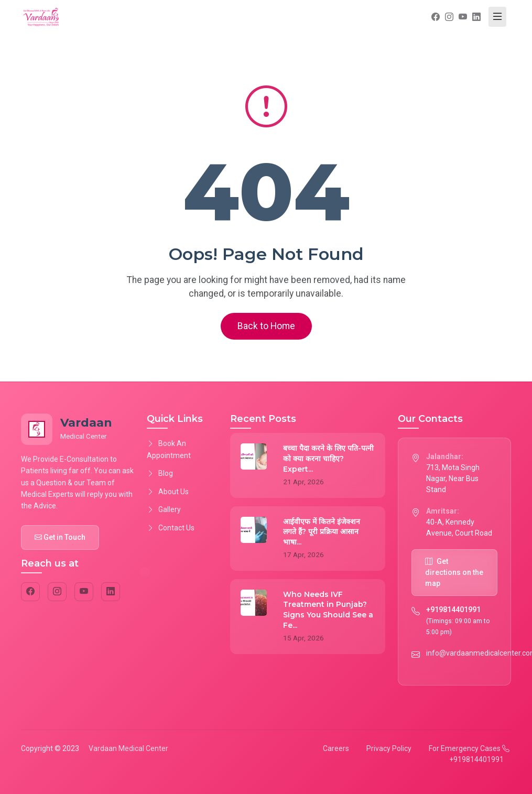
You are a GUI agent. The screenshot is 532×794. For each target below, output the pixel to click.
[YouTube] (84, 592)
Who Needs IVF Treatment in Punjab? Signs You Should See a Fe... (328, 610)
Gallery (164, 509)
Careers (336, 748)
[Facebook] (30, 592)
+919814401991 (453, 610)
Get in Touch (60, 537)
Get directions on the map (454, 572)
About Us (168, 492)
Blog (160, 473)
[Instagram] (57, 592)
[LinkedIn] (111, 592)
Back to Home (266, 326)
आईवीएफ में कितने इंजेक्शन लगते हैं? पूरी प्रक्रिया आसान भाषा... (322, 532)
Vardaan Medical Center (128, 748)
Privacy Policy (389, 748)
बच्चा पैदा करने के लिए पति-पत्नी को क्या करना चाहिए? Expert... (328, 458)
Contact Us (171, 528)
